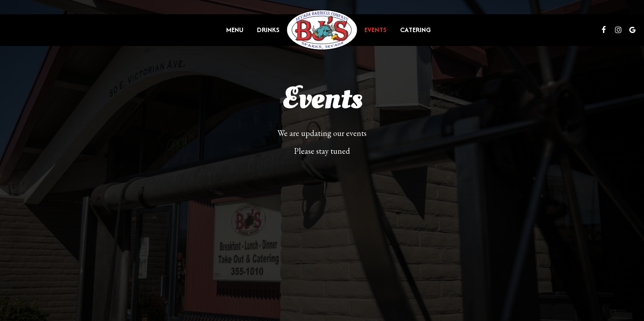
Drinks (268, 30)
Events (376, 30)
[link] (322, 30)
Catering (415, 30)
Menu (235, 30)
